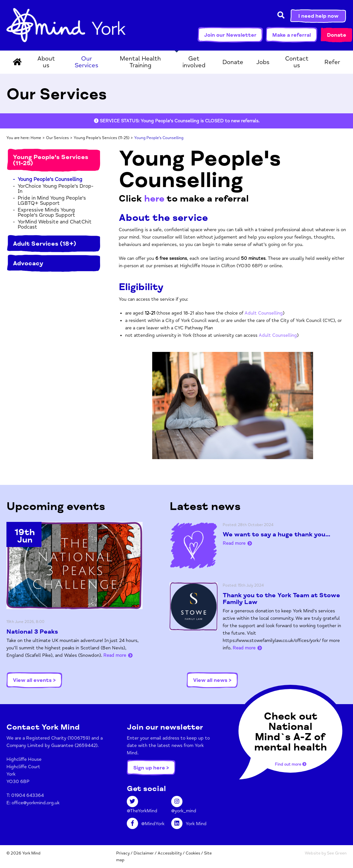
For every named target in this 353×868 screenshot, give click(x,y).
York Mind (66, 25)
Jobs (263, 62)
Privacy (123, 853)
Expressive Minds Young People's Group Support (46, 212)
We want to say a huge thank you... (276, 534)
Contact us (297, 62)
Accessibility (170, 853)
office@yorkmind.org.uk (36, 803)
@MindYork (146, 824)
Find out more (291, 764)
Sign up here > (151, 768)
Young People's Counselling (50, 179)
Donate (337, 35)
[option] (177, 121)
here (154, 199)
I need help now (318, 16)
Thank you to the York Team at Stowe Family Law (281, 599)
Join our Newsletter (230, 35)
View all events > (34, 680)
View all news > (212, 680)
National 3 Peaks (32, 632)
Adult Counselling (264, 313)
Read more (115, 655)
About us (46, 62)
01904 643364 (28, 795)
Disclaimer (144, 853)
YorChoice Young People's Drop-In (56, 189)
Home (36, 138)
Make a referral (292, 35)
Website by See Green (326, 853)
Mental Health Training (140, 62)
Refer (332, 62)
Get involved (194, 62)
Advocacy (28, 263)
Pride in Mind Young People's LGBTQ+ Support (52, 201)
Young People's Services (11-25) (102, 138)
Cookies (193, 853)
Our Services (87, 62)
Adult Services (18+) (45, 244)
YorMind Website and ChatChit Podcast (55, 224)
